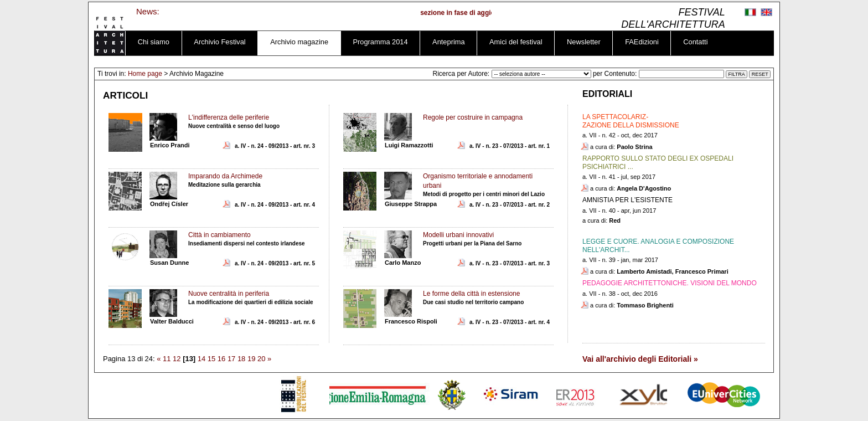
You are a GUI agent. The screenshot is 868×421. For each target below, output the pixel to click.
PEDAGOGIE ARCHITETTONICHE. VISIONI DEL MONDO (670, 283)
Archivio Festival (219, 42)
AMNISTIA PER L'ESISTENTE (627, 200)
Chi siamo (154, 42)
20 (261, 359)
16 (221, 359)
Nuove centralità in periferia (229, 294)
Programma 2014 (381, 42)
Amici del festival (516, 42)
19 (251, 359)
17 (231, 359)
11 (167, 359)
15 (211, 359)
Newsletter (584, 42)
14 (201, 359)
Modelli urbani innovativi (458, 235)
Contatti (695, 42)
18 (241, 359)
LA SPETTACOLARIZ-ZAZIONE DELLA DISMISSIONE (631, 121)
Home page (145, 74)
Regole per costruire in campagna (473, 117)
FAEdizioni (642, 42)
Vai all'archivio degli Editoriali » (640, 359)
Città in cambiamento (219, 235)
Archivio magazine (299, 42)
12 (177, 359)
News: (148, 11)
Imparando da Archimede (225, 176)
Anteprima (448, 42)
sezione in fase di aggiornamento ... (481, 13)
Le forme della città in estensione (471, 294)
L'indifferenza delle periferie (229, 117)
